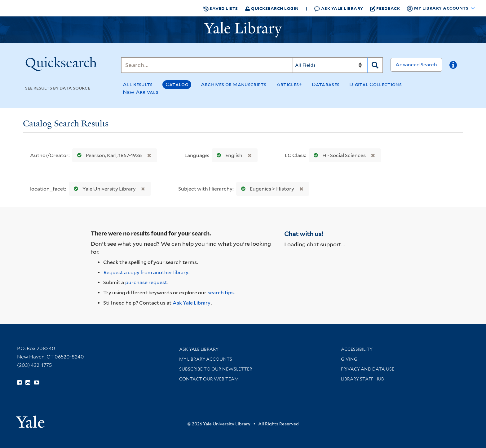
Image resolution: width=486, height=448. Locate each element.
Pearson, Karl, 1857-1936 (108, 155)
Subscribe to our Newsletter (216, 369)
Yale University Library (103, 189)
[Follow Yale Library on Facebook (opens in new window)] (19, 383)
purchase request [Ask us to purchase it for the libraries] (146, 282)
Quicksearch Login (272, 8)
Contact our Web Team (209, 379)
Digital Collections (376, 84)
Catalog (177, 84)
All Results (138, 84)
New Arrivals (141, 92)
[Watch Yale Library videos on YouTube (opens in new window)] (37, 383)
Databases (326, 84)
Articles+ (289, 84)
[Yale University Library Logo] (243, 30)
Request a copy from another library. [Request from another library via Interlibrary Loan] (146, 272)
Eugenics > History (266, 189)
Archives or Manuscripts (234, 84)
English (228, 155)
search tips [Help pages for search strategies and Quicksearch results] (221, 293)
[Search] (207, 65)
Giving (349, 359)
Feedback (385, 8)
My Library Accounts (206, 359)
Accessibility (357, 349)
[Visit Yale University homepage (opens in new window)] (30, 420)
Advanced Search (416, 65)
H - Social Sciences (338, 155)
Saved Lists (221, 8)
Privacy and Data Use (368, 369)
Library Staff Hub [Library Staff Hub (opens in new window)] (362, 379)
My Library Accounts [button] (438, 8)
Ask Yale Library (339, 9)
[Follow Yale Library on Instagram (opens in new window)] (28, 383)
